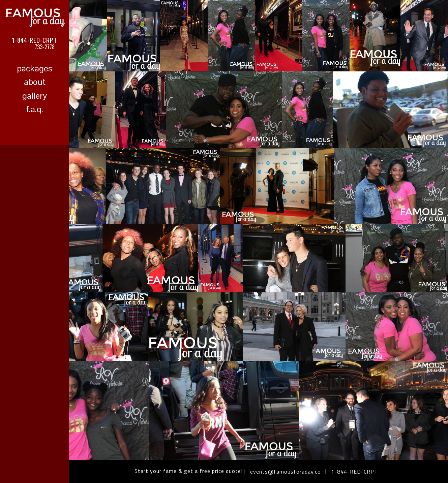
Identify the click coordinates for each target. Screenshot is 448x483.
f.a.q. (35, 109)
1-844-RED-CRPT (35, 40)
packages (35, 68)
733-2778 (45, 47)
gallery (35, 96)
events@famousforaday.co (286, 472)
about (35, 82)
